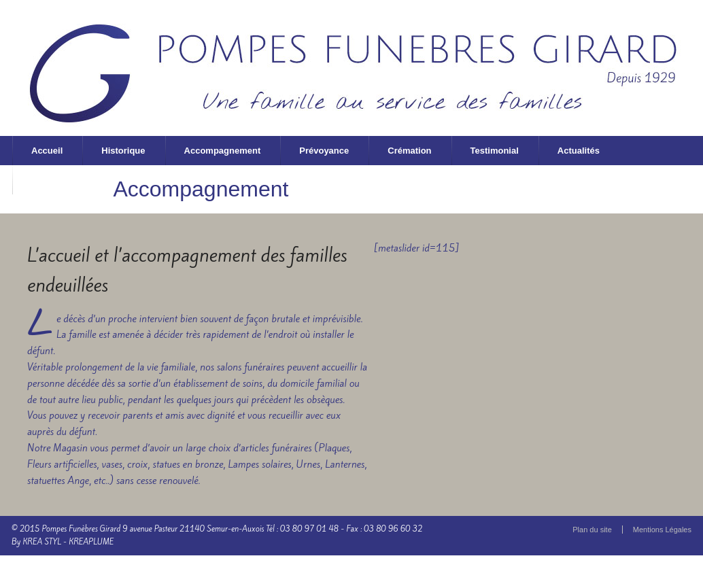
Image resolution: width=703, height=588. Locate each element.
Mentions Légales (662, 530)
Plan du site (592, 530)
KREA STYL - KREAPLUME (68, 542)
